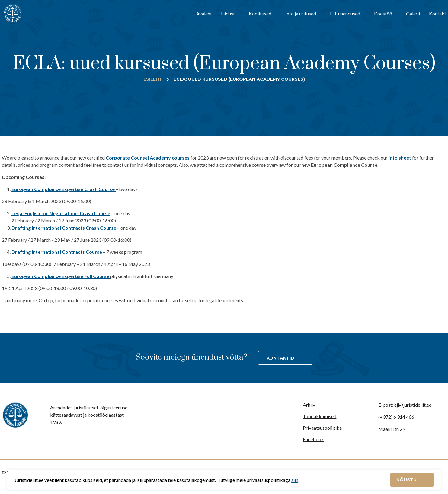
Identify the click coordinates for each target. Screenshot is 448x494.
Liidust (228, 13)
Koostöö (383, 13)
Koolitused (260, 13)
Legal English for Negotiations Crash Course (61, 213)
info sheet (400, 158)
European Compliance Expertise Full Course (61, 276)
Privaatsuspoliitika (322, 428)
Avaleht (204, 13)
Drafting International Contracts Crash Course (64, 228)
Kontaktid (280, 358)
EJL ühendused (345, 13)
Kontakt (438, 13)
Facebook (313, 439)
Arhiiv (309, 405)
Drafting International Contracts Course (57, 252)
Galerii (413, 13)
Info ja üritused (301, 13)
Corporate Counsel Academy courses (148, 158)
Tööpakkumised (320, 416)
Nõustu (407, 480)
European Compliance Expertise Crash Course (64, 189)
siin (295, 480)
